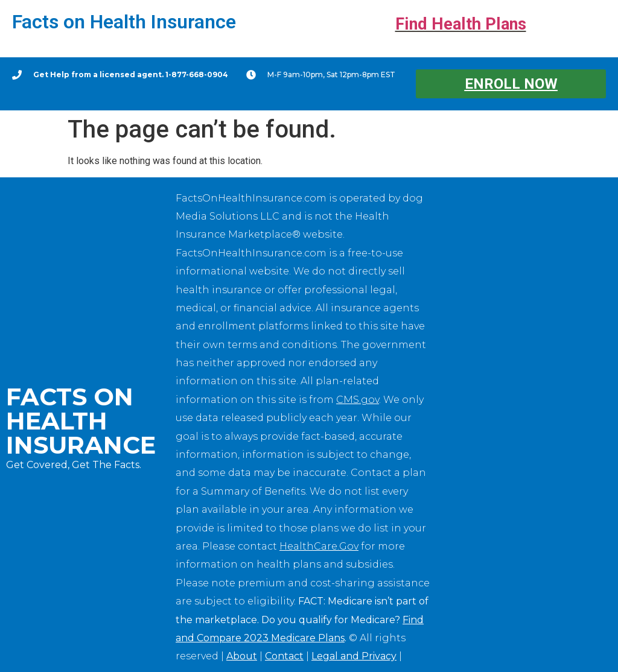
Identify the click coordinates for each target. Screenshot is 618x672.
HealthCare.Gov (319, 546)
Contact (284, 656)
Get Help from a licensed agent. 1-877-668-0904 (131, 74)
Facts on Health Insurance (124, 22)
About (242, 656)
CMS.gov (358, 400)
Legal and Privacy (354, 656)
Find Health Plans (461, 24)
